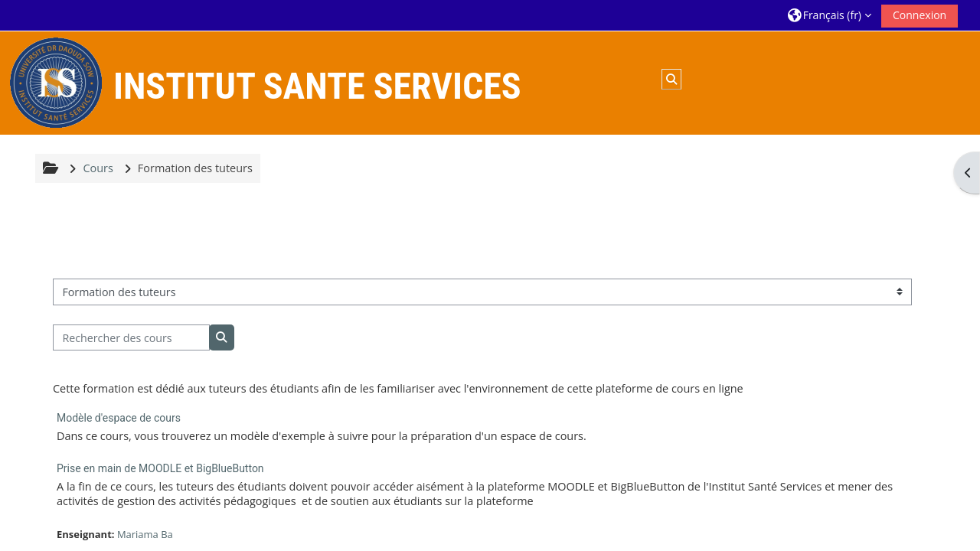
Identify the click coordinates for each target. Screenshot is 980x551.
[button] (830, 15)
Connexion (920, 15)
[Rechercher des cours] (131, 338)
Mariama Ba (145, 534)
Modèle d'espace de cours (119, 418)
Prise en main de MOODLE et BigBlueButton (160, 468)
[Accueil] (56, 82)
